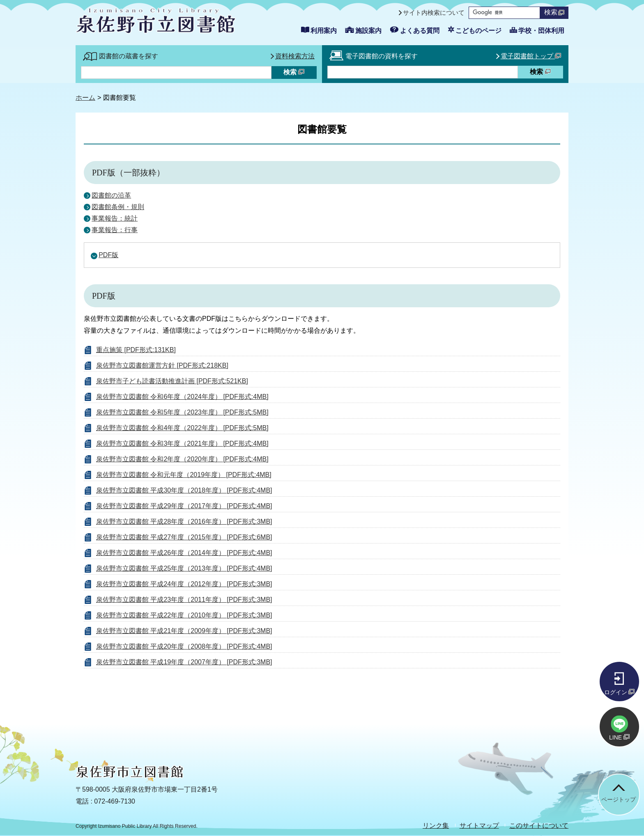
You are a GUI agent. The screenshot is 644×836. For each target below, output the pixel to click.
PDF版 (108, 255)
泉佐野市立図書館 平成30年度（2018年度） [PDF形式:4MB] (184, 490)
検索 (554, 12)
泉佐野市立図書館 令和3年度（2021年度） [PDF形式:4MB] (182, 443)
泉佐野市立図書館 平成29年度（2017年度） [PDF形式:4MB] (184, 506)
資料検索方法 (295, 56)
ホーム (85, 98)
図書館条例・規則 (118, 207)
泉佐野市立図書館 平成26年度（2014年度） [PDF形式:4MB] (184, 553)
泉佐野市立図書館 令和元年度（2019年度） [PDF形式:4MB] (184, 475)
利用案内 (324, 31)
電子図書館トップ (531, 56)
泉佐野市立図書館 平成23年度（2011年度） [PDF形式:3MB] (184, 600)
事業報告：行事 (115, 230)
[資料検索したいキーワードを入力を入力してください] (423, 72)
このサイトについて (539, 826)
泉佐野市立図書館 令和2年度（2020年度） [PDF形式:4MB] (182, 459)
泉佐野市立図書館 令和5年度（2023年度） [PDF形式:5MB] (182, 412)
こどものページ (478, 31)
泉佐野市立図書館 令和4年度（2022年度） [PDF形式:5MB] (182, 428)
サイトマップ (479, 826)
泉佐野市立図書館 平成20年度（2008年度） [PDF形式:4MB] (184, 646)
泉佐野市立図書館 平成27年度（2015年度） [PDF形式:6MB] (184, 537)
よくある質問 (420, 31)
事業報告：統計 (115, 218)
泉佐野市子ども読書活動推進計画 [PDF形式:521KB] (172, 381)
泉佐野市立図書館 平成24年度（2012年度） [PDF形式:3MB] (184, 584)
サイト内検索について (434, 13)
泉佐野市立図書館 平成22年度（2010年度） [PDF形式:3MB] (184, 615)
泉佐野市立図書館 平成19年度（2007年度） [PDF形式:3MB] (184, 662)
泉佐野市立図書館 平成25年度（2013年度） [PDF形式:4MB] (184, 568)
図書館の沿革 (111, 195)
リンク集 (436, 826)
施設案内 (368, 31)
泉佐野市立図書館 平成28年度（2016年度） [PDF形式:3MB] (184, 522)
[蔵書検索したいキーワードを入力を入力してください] (176, 73)
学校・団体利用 (541, 31)
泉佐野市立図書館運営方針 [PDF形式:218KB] (162, 365)
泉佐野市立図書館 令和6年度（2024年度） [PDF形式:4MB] (182, 397)
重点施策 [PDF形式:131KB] (136, 350)
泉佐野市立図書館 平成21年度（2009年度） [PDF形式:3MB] (184, 631)
